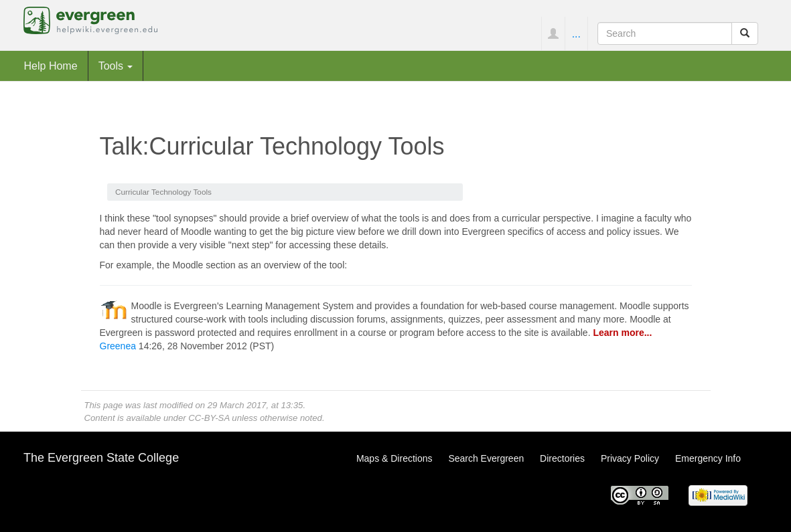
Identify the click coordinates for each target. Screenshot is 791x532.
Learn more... (622, 333)
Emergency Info (708, 458)
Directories (562, 458)
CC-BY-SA (209, 418)
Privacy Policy (630, 458)
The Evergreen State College (101, 458)
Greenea (118, 346)
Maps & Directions (394, 458)
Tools (116, 66)
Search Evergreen (486, 458)
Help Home (51, 66)
